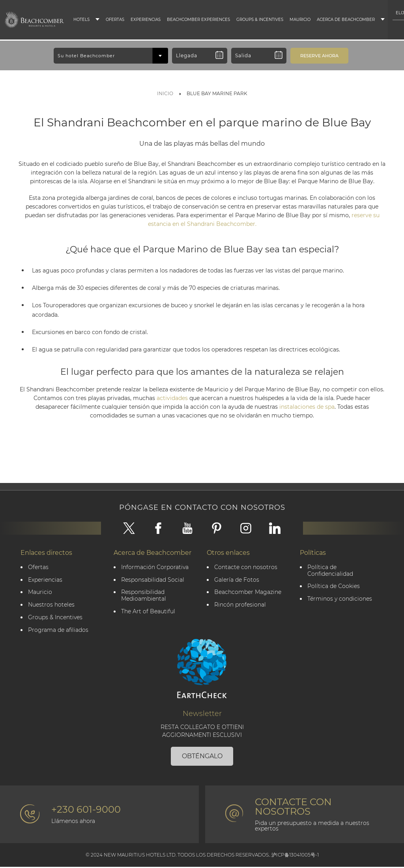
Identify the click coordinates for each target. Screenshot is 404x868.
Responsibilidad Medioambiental (144, 596)
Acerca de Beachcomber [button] (346, 20)
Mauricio (300, 20)
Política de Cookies (334, 587)
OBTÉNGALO (202, 757)
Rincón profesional (240, 606)
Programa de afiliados (59, 631)
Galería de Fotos (237, 580)
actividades (173, 398)
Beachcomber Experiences (198, 20)
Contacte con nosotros (246, 568)
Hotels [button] (81, 20)
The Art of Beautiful (149, 612)
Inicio (165, 93)
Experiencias (146, 20)
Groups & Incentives (260, 20)
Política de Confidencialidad (331, 571)
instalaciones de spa (307, 407)
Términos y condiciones (340, 600)
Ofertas (115, 20)
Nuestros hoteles (52, 606)
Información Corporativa (155, 568)
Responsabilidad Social (153, 580)
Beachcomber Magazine (248, 593)
